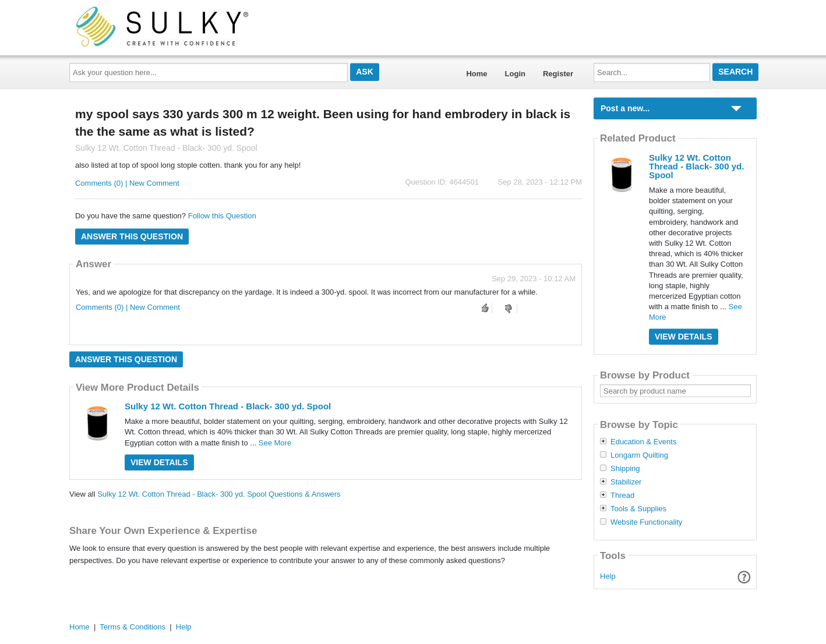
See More (275, 443)
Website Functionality (646, 522)
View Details (159, 462)
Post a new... (625, 108)
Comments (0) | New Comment (127, 183)
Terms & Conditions (133, 627)
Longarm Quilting (639, 455)
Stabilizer (626, 482)
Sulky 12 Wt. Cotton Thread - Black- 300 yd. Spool (228, 406)
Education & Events (643, 442)
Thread (622, 496)
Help (608, 576)
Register (558, 74)
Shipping (625, 469)
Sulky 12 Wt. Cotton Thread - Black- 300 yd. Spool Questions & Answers (219, 494)
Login (515, 74)
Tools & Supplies (638, 509)
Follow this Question (222, 216)
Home (476, 74)
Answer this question (132, 236)
